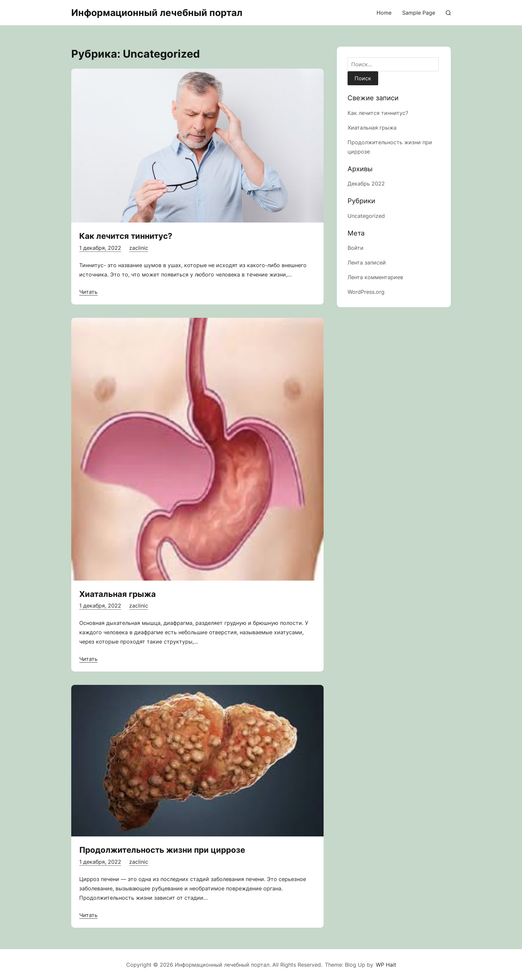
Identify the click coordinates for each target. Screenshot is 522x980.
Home (384, 13)
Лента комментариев (375, 277)
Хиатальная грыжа (118, 594)
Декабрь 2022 (366, 184)
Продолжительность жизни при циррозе (162, 850)
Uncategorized (366, 216)
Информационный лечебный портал (157, 13)
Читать (88, 292)
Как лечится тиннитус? (126, 236)
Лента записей (367, 262)
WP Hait (386, 965)
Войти (356, 248)
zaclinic (139, 248)
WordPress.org (366, 292)
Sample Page (419, 13)
